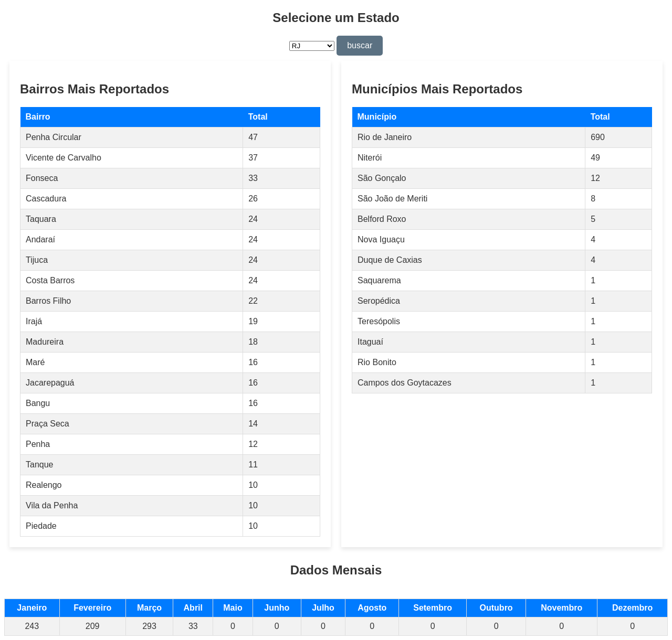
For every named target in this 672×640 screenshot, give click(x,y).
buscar (360, 45)
